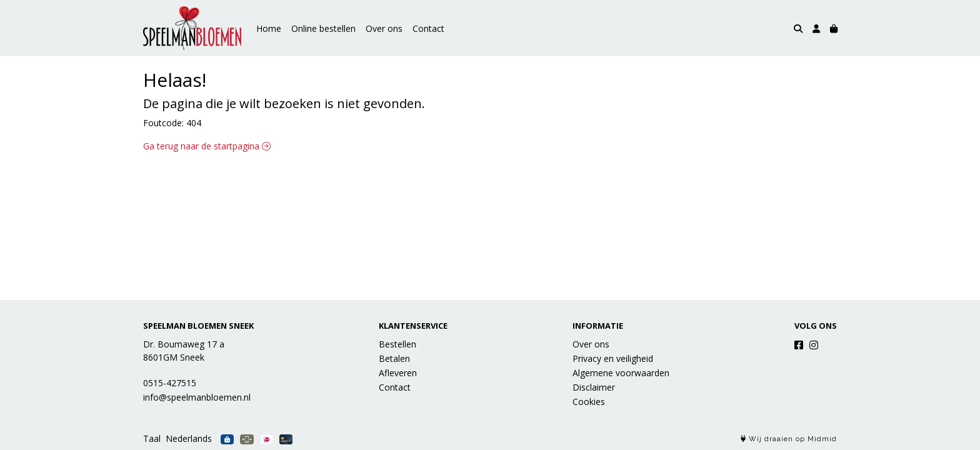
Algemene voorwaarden (621, 373)
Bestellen (397, 344)
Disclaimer (594, 387)
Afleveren (398, 373)
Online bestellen (323, 28)
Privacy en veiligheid (613, 358)
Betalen (394, 358)
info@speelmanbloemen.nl (197, 397)
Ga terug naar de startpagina (207, 146)
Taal (152, 438)
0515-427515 (170, 383)
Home (269, 28)
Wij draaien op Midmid (789, 439)
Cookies (589, 402)
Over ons (384, 28)
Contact (428, 28)
